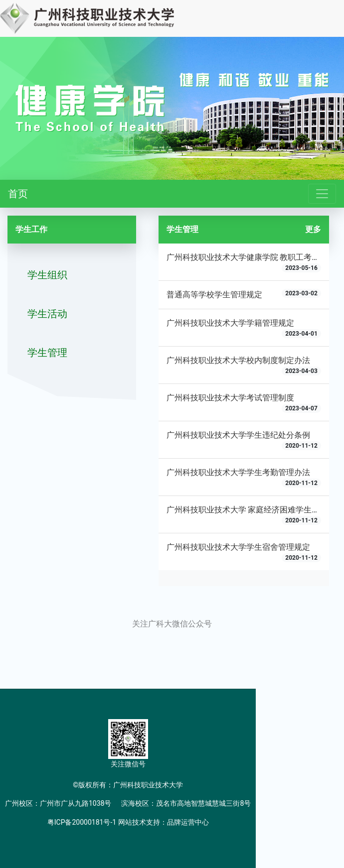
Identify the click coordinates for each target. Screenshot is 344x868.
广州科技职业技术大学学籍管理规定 (230, 323)
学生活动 (47, 314)
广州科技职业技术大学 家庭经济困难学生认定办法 (255, 510)
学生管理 (47, 353)
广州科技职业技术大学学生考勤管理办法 (238, 472)
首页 (18, 194)
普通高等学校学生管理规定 (214, 295)
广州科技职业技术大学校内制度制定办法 (238, 360)
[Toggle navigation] (322, 194)
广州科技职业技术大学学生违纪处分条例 (238, 435)
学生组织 (47, 275)
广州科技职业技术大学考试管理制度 (230, 398)
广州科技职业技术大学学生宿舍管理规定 (238, 547)
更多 (313, 229)
